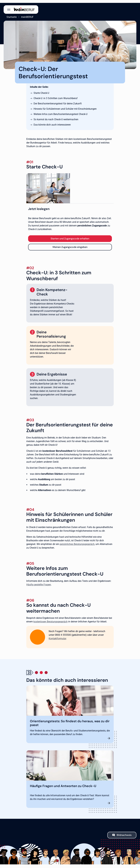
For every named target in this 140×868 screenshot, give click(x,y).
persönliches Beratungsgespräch (77, 541)
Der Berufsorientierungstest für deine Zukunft (58, 101)
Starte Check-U (41, 90)
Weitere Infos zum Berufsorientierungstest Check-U (60, 111)
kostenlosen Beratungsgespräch (50, 619)
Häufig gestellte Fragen (39, 582)
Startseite (9, 14)
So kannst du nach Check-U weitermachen (56, 117)
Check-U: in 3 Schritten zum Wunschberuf (56, 95)
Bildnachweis (124, 832)
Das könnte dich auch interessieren (52, 122)
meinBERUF (24, 14)
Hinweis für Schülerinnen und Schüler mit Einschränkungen (65, 106)
